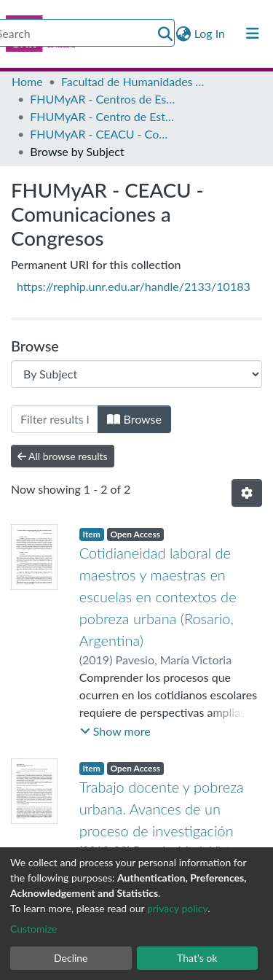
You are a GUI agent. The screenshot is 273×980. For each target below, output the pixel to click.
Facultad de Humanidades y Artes (134, 81)
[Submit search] (166, 34)
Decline (71, 958)
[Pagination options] (247, 493)
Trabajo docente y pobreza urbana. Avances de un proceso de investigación (162, 809)
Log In (210, 33)
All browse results (63, 456)
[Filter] (55, 419)
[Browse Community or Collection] (136, 374)
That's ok (197, 958)
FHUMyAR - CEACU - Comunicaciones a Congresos (103, 134)
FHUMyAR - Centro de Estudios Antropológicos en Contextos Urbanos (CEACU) (103, 116)
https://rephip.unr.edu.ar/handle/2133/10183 (134, 286)
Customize (34, 929)
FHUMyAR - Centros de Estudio (103, 99)
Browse (134, 419)
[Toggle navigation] (253, 34)
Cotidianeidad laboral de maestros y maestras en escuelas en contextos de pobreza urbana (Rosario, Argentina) (158, 596)
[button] (184, 34)
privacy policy (177, 908)
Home (27, 81)
